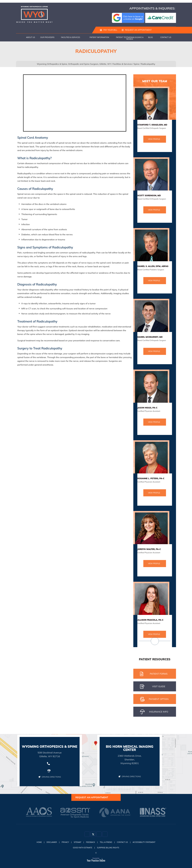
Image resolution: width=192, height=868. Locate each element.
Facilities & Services (71, 37)
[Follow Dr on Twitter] (93, 836)
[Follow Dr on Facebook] (87, 836)
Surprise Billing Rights (109, 848)
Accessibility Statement (149, 843)
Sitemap (76, 843)
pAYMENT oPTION (154, 699)
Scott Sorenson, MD (149, 195)
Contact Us (166, 37)
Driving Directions (50, 777)
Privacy (62, 843)
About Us (31, 37)
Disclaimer (47, 843)
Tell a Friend (107, 843)
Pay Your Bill (108, 30)
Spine (136, 64)
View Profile (154, 139)
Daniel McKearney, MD (150, 337)
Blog (151, 37)
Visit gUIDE (153, 687)
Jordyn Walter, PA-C (149, 549)
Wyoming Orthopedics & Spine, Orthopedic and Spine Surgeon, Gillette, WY (74, 64)
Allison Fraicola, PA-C (150, 620)
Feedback (90, 843)
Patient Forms (154, 674)
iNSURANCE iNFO (154, 712)
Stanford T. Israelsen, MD (152, 125)
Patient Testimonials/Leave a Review (130, 38)
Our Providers (47, 37)
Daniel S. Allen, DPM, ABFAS (153, 266)
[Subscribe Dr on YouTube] (105, 836)
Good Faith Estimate (81, 848)
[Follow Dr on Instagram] (99, 836)
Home (20, 37)
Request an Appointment (136, 30)
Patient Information (99, 37)
